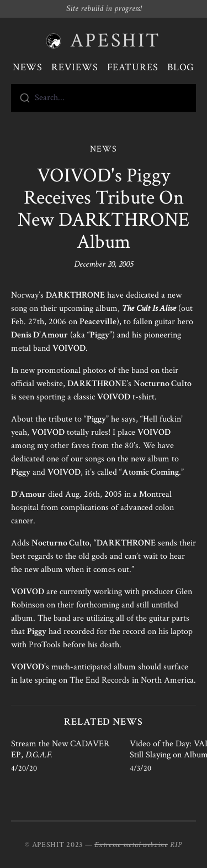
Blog (181, 67)
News (28, 67)
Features (133, 67)
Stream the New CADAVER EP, (60, 749)
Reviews (75, 67)
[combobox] (104, 98)
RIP (176, 845)
